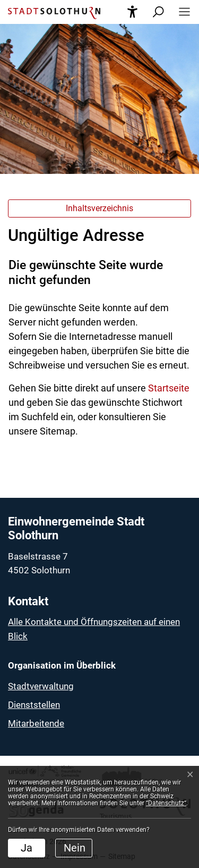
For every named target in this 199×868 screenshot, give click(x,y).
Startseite (169, 388)
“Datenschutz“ (166, 803)
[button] (181, 12)
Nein (75, 848)
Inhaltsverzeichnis (99, 208)
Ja (27, 848)
